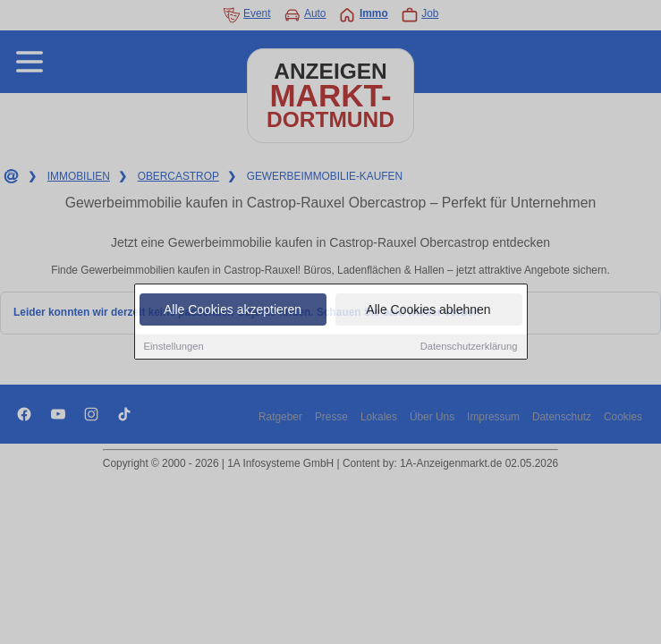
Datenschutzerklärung (469, 348)
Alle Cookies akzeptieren (233, 311)
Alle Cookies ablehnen (428, 311)
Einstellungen (174, 348)
